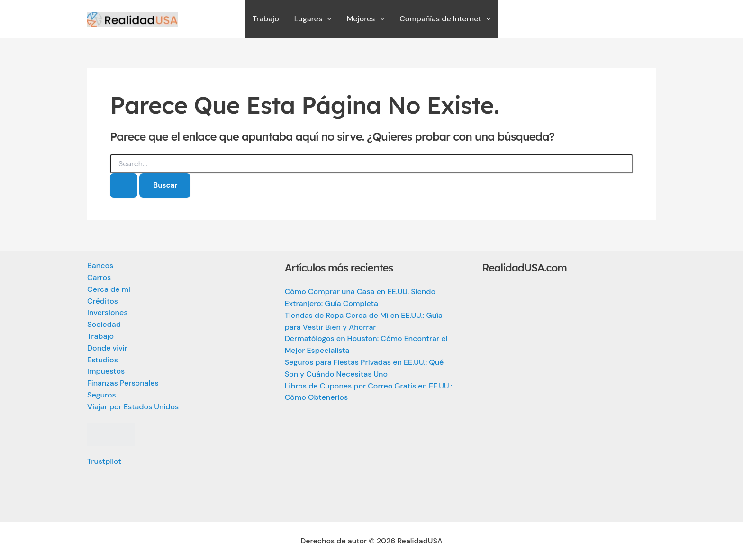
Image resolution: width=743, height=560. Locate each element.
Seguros (102, 395)
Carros (99, 277)
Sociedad (104, 324)
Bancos (100, 266)
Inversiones (107, 312)
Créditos (103, 301)
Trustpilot (104, 461)
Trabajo (100, 336)
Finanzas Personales (123, 383)
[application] (327, 19)
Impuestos (106, 371)
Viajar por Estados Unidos (133, 407)
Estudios (103, 360)
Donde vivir (107, 348)
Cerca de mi (109, 289)
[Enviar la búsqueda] (124, 185)
